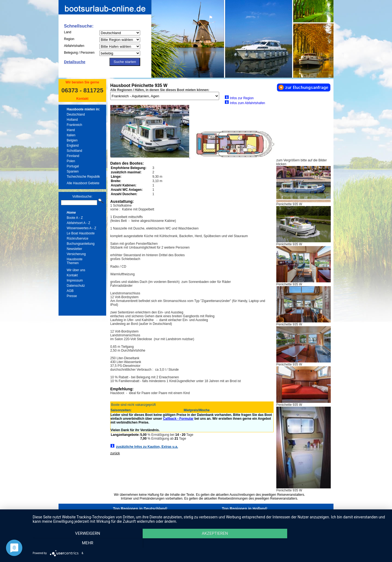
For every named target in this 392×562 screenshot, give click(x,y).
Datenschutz (76, 286)
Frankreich (74, 125)
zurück (115, 453)
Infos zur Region (242, 98)
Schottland (74, 151)
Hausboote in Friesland (244, 514)
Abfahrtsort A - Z (79, 223)
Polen (71, 161)
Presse (72, 296)
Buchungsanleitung (81, 244)
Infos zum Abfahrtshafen (247, 103)
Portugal (73, 166)
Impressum (75, 280)
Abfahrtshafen (74, 46)
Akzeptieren (210, 543)
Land (68, 32)
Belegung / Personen (79, 53)
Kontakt (82, 99)
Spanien (73, 171)
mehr (333, 543)
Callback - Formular (178, 419)
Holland (72, 120)
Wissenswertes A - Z (82, 228)
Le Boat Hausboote (81, 233)
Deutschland (76, 114)
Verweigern (86, 543)
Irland (71, 130)
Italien (71, 135)
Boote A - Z (75, 218)
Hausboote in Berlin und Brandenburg (146, 514)
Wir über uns (76, 270)
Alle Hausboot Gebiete (83, 183)
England (73, 146)
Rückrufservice (77, 238)
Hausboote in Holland (243, 518)
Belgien (72, 140)
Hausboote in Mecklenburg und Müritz (146, 518)
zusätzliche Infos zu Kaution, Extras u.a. (144, 447)
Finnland (73, 156)
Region (69, 39)
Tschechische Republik (83, 177)
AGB (70, 291)
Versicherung (76, 254)
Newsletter (74, 249)
